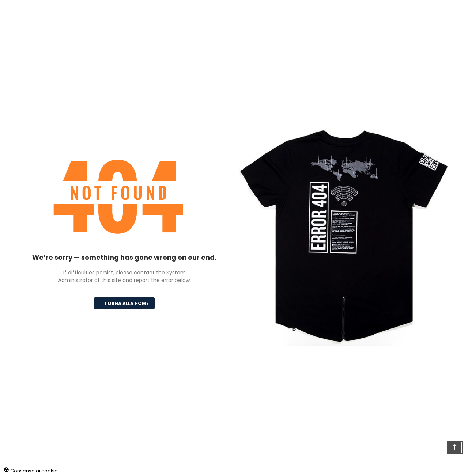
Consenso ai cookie (31, 471)
